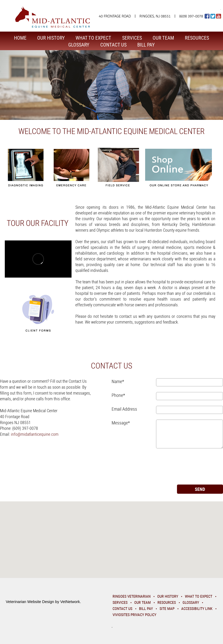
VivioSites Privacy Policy (134, 615)
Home (20, 38)
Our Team (163, 38)
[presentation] (127, 468)
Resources (197, 38)
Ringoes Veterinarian (132, 596)
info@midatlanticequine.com (35, 434)
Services (132, 38)
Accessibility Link (197, 608)
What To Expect (93, 38)
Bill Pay (146, 45)
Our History (51, 38)
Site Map (167, 608)
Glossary (79, 45)
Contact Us (113, 45)
